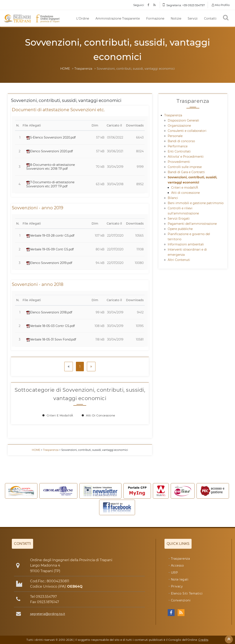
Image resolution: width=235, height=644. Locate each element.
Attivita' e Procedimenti (186, 157)
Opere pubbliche (180, 229)
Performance (178, 146)
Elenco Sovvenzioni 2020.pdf (50, 151)
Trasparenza (83, 69)
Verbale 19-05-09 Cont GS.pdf (50, 249)
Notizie (176, 18)
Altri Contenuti (179, 260)
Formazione (155, 18)
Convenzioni (181, 600)
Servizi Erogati (179, 219)
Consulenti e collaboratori (187, 131)
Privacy (177, 586)
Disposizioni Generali (183, 120)
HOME (65, 69)
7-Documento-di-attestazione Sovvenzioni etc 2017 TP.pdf (50, 184)
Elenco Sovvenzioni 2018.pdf (49, 312)
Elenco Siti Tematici (187, 593)
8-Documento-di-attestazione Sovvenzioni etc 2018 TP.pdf (51, 167)
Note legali (180, 579)
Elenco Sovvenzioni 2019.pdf (49, 263)
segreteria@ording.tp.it (48, 614)
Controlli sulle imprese (185, 167)
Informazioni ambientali (186, 244)
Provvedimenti (179, 162)
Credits (204, 640)
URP (174, 573)
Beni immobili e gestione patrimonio (196, 203)
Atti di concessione (101, 415)
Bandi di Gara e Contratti (186, 172)
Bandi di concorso (181, 141)
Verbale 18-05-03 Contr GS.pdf (51, 326)
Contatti (210, 18)
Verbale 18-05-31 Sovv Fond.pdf (51, 339)
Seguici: (139, 5)
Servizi (193, 18)
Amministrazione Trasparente (118, 18)
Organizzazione (179, 126)
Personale (175, 136)
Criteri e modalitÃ (60, 415)
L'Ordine (83, 18)
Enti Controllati (179, 151)
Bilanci (173, 198)
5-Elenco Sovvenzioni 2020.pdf (51, 137)
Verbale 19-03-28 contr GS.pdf (50, 236)
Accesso (177, 565)
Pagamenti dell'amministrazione (192, 224)
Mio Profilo (221, 5)
